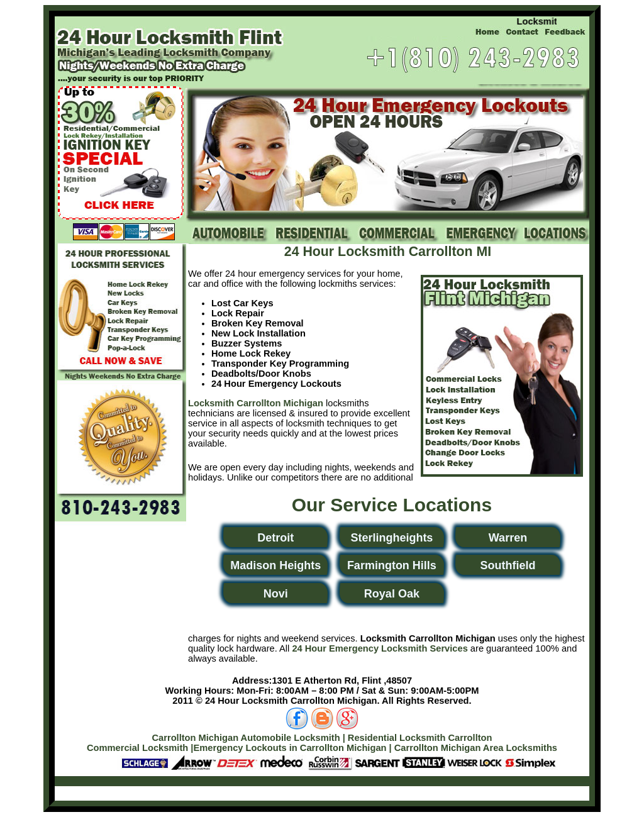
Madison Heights (275, 565)
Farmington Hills (392, 565)
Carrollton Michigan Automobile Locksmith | (248, 738)
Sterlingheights (391, 538)
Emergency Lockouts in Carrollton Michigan (290, 748)
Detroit (275, 538)
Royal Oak (392, 594)
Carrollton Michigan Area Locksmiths (476, 748)
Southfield (508, 565)
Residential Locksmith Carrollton (420, 738)
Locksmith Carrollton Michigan (256, 403)
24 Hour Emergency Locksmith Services (380, 648)
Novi (276, 594)
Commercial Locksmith (137, 748)
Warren (508, 538)
